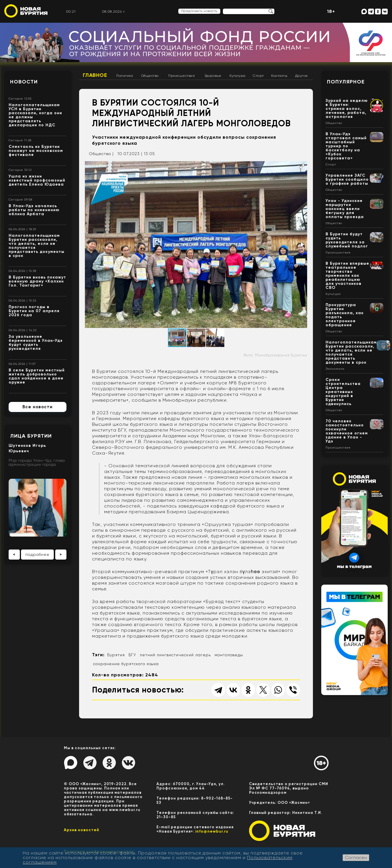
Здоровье (213, 76)
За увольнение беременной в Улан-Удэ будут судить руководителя (36, 343)
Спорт (258, 76)
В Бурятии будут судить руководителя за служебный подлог (347, 240)
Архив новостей (82, 830)
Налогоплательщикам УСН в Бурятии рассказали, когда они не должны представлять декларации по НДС (35, 115)
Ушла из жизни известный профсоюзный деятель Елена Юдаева (37, 180)
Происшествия (181, 76)
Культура (238, 76)
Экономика (335, 369)
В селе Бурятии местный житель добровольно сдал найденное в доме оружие (37, 376)
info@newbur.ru (212, 831)
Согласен (356, 857)
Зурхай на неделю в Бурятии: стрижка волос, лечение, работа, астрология (347, 109)
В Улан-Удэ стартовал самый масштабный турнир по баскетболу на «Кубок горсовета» (346, 146)
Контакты (279, 76)
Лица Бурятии (31, 436)
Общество (150, 76)
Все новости (38, 407)
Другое (302, 76)
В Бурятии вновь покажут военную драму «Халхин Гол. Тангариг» (37, 281)
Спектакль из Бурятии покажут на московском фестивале (36, 151)
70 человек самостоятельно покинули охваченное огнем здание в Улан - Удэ (347, 431)
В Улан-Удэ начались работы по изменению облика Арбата (34, 210)
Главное (95, 75)
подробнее (37, 554)
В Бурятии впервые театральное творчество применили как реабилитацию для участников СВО (347, 275)
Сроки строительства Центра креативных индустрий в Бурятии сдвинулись (343, 392)
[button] (302, 166)
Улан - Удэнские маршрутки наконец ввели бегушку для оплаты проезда (345, 209)
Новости (24, 82)
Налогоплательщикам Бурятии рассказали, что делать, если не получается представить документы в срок (37, 246)
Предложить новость (199, 11)
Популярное (346, 82)
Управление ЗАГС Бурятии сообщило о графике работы (347, 179)
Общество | (101, 154)
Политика (125, 76)
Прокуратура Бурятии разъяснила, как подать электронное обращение (345, 315)
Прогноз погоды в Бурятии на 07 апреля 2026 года (34, 311)
